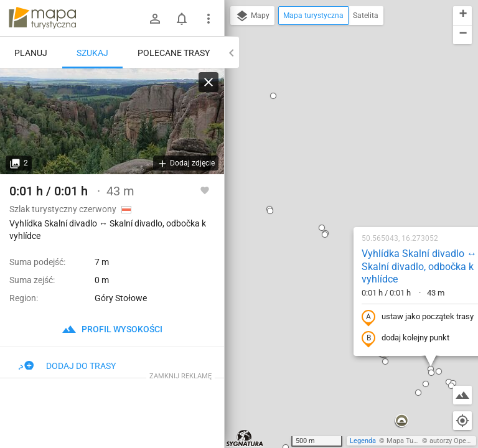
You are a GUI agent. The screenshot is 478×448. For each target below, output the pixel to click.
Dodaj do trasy (67, 366)
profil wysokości (112, 329)
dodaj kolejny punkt (326, 191)
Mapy (252, 16)
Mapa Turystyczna (415, 441)
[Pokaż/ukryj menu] (209, 19)
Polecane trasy (174, 53)
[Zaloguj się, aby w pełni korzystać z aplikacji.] (205, 190)
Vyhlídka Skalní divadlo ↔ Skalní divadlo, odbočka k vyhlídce (340, 119)
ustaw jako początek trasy (338, 170)
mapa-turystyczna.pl (42, 18)
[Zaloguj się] (155, 19)
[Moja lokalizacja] (462, 421)
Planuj (31, 53)
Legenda (363, 441)
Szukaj (92, 53)
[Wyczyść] (209, 82)
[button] (245, 87)
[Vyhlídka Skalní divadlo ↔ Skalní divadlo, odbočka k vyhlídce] (112, 121)
